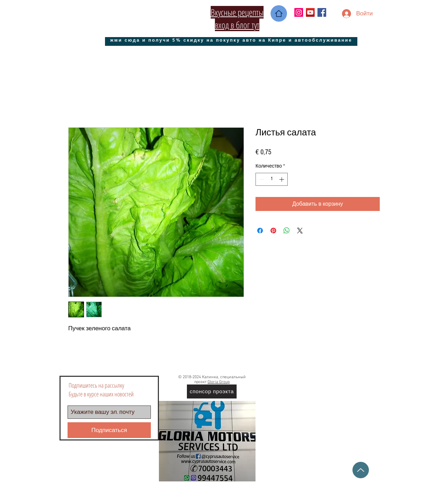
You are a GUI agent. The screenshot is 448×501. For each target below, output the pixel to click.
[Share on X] (300, 231)
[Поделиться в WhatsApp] (287, 231)
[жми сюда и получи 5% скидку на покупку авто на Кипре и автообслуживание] (231, 40)
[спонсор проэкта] (212, 391)
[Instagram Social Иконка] (299, 12)
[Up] (361, 470)
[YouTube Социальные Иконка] (310, 12)
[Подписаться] (109, 430)
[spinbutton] (272, 179)
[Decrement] (261, 179)
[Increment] (282, 179)
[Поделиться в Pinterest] (273, 231)
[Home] (279, 13)
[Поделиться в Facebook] (260, 231)
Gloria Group (219, 382)
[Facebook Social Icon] (322, 12)
